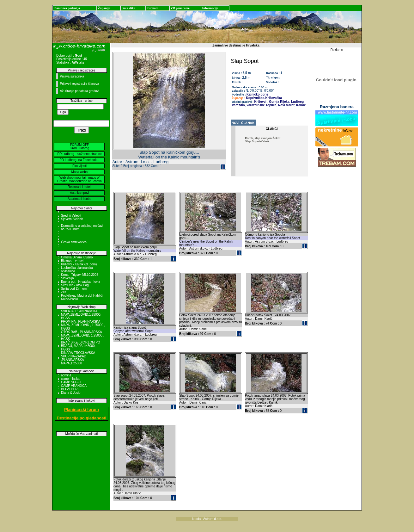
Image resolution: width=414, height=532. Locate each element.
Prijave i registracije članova (79, 84)
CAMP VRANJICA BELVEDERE (74, 387)
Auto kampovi (79, 193)
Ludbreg (297, 102)
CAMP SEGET (71, 382)
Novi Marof (286, 105)
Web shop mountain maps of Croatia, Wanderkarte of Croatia (79, 179)
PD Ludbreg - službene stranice (79, 154)
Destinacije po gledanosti (82, 418)
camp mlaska (70, 379)
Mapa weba (80, 172)
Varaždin (238, 105)
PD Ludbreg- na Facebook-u (79, 160)
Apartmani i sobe (79, 199)
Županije (104, 8)
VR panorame (180, 8)
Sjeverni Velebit (72, 219)
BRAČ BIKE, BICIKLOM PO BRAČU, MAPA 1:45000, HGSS (81, 346)
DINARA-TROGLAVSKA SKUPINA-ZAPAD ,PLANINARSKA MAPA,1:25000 (78, 358)
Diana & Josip (71, 393)
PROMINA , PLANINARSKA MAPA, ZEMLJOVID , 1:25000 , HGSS (83, 325)
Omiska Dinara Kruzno (77, 257)
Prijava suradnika (72, 76)
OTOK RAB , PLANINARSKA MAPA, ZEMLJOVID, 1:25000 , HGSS (83, 335)
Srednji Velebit (71, 216)
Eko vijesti (79, 166)
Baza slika (128, 8)
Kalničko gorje (257, 94)
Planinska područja (67, 8)
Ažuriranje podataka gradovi (79, 91)
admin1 (66, 375)
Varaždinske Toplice (261, 105)
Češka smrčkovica (74, 242)
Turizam (152, 8)
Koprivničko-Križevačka (264, 98)
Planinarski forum (82, 409)
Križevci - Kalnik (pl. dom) (79, 264)
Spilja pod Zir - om (74, 289)
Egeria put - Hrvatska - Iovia (81, 282)
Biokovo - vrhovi (72, 261)
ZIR (64, 292)
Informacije (210, 8)
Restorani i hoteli (79, 187)
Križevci (260, 102)
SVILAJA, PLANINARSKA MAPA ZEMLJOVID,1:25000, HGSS (81, 315)
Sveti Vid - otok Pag (75, 285)
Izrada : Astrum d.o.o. (207, 519)
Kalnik (300, 105)
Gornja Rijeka (279, 102)
